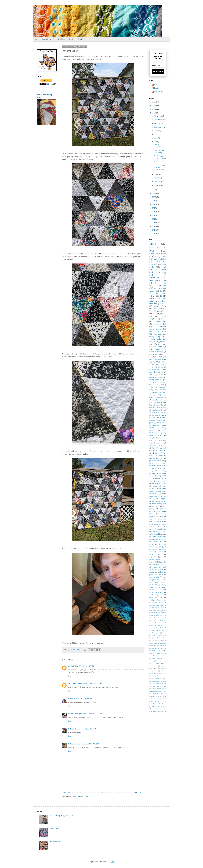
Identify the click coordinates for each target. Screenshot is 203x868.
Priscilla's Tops (55, 842)
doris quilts (158, 347)
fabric (162, 494)
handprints (152, 638)
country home (154, 491)
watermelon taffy (155, 686)
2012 (154, 226)
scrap (158, 661)
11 (165, 311)
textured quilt (156, 681)
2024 (154, 109)
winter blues (154, 476)
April (156, 174)
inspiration (153, 557)
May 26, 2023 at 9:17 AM (85, 666)
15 (165, 283)
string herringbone (156, 592)
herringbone (163, 638)
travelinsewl (159, 92)
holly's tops (153, 413)
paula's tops (160, 511)
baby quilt (161, 402)
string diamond (156, 678)
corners (152, 544)
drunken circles (158, 410)
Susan (71, 699)
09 (163, 476)
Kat (156, 85)
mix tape (155, 501)
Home (37, 39)
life (151, 311)
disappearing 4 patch (156, 701)
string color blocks (158, 590)
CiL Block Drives (60, 39)
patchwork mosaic (155, 461)
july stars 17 (154, 362)
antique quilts (158, 602)
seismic (161, 367)
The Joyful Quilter (75, 684)
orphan (152, 291)
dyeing (152, 326)
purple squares (156, 651)
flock (154, 448)
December (158, 116)
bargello (152, 342)
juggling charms (155, 559)
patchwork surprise (160, 564)
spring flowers (161, 587)
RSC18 (155, 531)
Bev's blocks (160, 689)
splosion (158, 673)
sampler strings (156, 658)
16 (155, 288)
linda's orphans (161, 499)
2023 (154, 113)
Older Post (139, 792)
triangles (152, 438)
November (158, 120)
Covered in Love (47, 39)
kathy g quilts (162, 562)
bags (151, 405)
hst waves (160, 552)
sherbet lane (153, 666)
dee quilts (160, 405)
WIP (158, 262)
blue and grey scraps (159, 539)
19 (161, 296)
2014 (154, 219)
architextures (156, 483)
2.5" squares (154, 478)
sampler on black (161, 656)
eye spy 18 (162, 547)
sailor (151, 656)
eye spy (160, 443)
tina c (164, 319)
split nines (160, 521)
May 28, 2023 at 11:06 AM (92, 714)
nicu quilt (156, 506)
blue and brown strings (158, 537)
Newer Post (67, 792)
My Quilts (71, 39)
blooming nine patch (156, 615)
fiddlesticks (162, 445)
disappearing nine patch (158, 407)
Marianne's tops (156, 377)
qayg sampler (154, 577)
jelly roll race (159, 359)
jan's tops (163, 413)
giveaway (161, 635)
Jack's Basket (156, 400)
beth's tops (162, 344)
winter (164, 686)
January (157, 185)
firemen (164, 630)
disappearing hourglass (156, 625)
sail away (160, 516)
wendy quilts (158, 309)
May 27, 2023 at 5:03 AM (83, 699)
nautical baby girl (155, 648)
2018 (154, 204)
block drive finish (158, 254)
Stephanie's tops (158, 694)
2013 (154, 223)
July (156, 134)
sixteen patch (160, 668)
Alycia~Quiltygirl (75, 714)
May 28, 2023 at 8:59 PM (88, 729)
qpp (158, 311)
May (156, 142)
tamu (165, 678)
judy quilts (155, 349)
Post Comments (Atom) (80, 797)
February (158, 182)
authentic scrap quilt (156, 605)
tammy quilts (154, 332)
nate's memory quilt (159, 504)
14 (161, 288)
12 (154, 314)
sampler (158, 582)
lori (154, 418)
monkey (164, 501)
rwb (165, 704)
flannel (157, 357)
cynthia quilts (155, 339)
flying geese (156, 633)
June (156, 138)
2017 (154, 208)
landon (162, 640)
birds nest (153, 610)
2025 (154, 106)
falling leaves (154, 380)
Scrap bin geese (161, 481)
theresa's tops (162, 397)
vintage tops (163, 711)
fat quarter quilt (154, 630)
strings (152, 301)
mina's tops (155, 299)
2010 (154, 234)
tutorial (153, 264)
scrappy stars (160, 663)
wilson (152, 296)
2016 (154, 212)
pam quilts (162, 304)
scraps (156, 306)
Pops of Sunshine (158, 146)
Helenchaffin (73, 729)
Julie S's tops (162, 600)
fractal (164, 633)
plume (151, 514)
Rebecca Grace (74, 744)
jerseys (162, 557)
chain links (158, 542)
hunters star (155, 554)
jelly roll (154, 640)
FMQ (151, 375)
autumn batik (153, 607)
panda (164, 648)
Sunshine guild (154, 696)
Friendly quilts (55, 829)
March (157, 178)
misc (151, 458)
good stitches (160, 259)
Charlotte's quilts (154, 691)
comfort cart (160, 699)
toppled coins (162, 529)
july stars (155, 415)
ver (161, 597)
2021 (154, 194)
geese (153, 635)
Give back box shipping (159, 152)
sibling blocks (154, 709)
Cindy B (71, 666)
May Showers (159, 162)
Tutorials (81, 39)
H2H (161, 375)
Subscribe (158, 72)
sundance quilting (156, 352)
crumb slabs (158, 324)
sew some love (158, 280)
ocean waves (162, 423)
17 (156, 283)
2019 (154, 201)
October (157, 123)
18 (155, 286)
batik (162, 607)
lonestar (164, 415)
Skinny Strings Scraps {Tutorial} (62, 816)
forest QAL (153, 496)
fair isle (155, 549)
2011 (154, 230)
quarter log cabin (158, 425)
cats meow (160, 618)
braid (151, 618)
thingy (162, 595)
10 (162, 372)
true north (160, 683)
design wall (161, 256)
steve (157, 471)
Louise (157, 88)
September (158, 127)
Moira (164, 691)
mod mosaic (160, 645)
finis (151, 704)
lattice (161, 456)
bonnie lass (160, 488)
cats (165, 286)
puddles (161, 572)
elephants (152, 628)
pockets (152, 572)
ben (165, 483)
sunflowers (153, 595)
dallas (160, 623)
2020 (154, 197)
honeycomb (162, 448)
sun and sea (160, 473)
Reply (70, 676)
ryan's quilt (160, 653)
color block (153, 620)
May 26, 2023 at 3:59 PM (92, 684)
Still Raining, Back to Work (160, 157)
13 (161, 291)
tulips (151, 597)
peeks (155, 567)
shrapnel (152, 428)
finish (153, 244)
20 (165, 306)
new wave (160, 458)
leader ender (153, 643)
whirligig (152, 600)
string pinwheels (155, 369)
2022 (154, 190)
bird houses (160, 534)
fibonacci (152, 445)
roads (158, 580)
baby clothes (154, 354)
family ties (161, 628)
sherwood (153, 468)
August (157, 131)
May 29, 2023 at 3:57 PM (90, 744)
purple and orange (156, 575)
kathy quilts (155, 294)
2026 (154, 102)
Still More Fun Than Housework (159, 168)
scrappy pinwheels (158, 706)
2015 (154, 215)
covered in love (129, 56)
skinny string (153, 671)
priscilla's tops (156, 278)
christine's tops (160, 321)
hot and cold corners (159, 450)
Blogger (111, 862)
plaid (162, 569)
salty (151, 519)
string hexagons (155, 524)
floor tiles (158, 704)
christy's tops (155, 337)
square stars (163, 676)
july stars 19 (156, 453)
